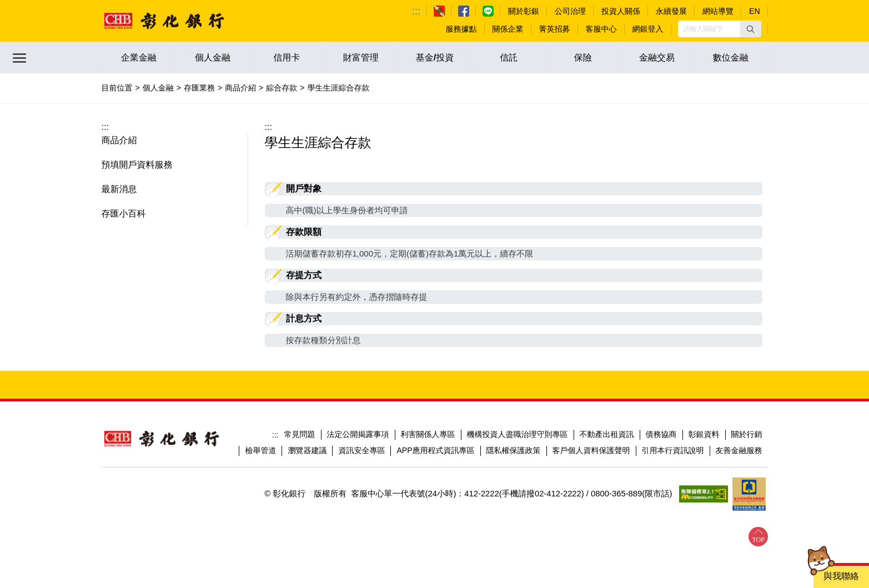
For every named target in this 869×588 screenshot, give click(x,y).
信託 (509, 57)
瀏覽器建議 (307, 450)
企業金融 (139, 57)
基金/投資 (435, 57)
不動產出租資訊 (607, 434)
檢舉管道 (260, 450)
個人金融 (213, 57)
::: (416, 11)
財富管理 (361, 57)
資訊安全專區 (361, 450)
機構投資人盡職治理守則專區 (518, 434)
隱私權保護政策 (514, 450)
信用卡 (287, 57)
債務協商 (661, 434)
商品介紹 (240, 88)
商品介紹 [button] (119, 140)
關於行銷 (747, 434)
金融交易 (657, 57)
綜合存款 (282, 88)
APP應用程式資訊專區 (435, 450)
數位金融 (731, 57)
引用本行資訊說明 (673, 450)
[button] (751, 29)
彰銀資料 (704, 434)
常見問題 (300, 434)
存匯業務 (199, 88)
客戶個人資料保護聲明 (591, 450)
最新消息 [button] (119, 189)
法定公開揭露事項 (358, 434)
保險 (583, 57)
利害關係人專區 (428, 434)
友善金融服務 (739, 450)
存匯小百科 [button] (124, 213)
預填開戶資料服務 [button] (137, 165)
